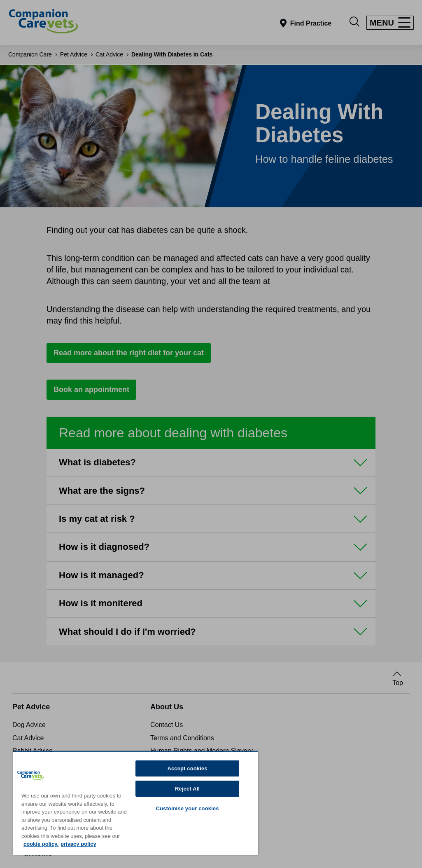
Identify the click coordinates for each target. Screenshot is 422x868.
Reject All (187, 789)
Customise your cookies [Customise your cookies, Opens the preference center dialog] (187, 808)
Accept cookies (187, 768)
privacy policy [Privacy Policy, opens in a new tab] (78, 844)
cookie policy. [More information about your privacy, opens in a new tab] (41, 844)
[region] (136, 803)
